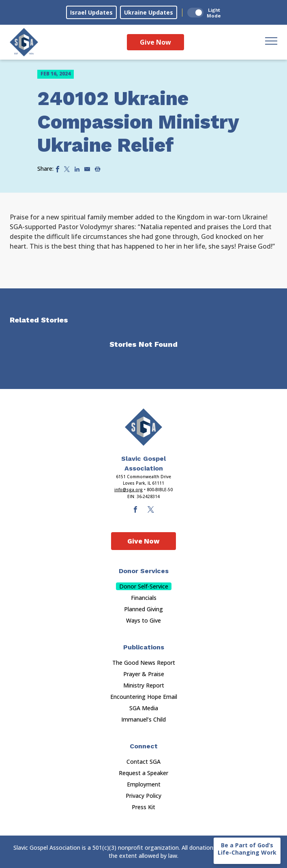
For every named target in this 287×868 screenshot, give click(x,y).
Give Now (155, 42)
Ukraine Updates (149, 12)
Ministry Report (144, 685)
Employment (144, 784)
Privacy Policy (143, 796)
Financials (144, 598)
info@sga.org (129, 490)
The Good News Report (144, 663)
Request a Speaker (143, 773)
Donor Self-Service (144, 586)
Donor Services (144, 571)
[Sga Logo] (24, 42)
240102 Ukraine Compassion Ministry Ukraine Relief (138, 122)
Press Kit (143, 807)
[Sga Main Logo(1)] (143, 427)
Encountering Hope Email (144, 697)
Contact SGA (143, 762)
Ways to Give (143, 620)
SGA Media (144, 708)
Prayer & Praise (144, 674)
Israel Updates (91, 12)
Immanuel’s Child (143, 719)
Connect (144, 746)
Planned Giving (143, 609)
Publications (144, 647)
